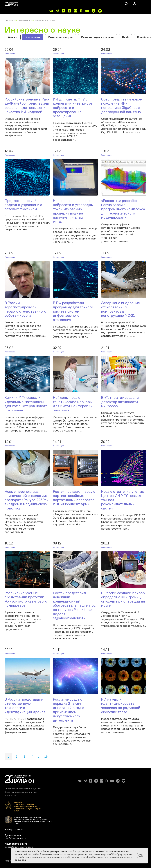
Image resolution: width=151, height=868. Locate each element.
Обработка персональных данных (23, 789)
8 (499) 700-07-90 (14, 829)
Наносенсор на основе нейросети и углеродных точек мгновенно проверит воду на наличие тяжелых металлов (74, 211)
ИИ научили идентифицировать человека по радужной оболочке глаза (121, 706)
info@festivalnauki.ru (15, 838)
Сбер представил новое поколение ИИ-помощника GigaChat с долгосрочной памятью (121, 106)
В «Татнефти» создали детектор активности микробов (120, 402)
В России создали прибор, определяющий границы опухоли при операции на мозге (123, 599)
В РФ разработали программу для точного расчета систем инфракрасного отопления (73, 311)
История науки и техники (97, 37)
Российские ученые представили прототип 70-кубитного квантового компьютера (26, 599)
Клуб (125, 37)
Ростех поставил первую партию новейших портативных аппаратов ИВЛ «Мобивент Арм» (74, 498)
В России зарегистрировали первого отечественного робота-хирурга (25, 309)
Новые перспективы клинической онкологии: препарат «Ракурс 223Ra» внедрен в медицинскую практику (27, 500)
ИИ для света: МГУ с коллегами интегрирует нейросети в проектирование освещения (73, 108)
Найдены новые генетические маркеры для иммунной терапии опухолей (73, 404)
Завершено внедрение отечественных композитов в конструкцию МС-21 (120, 309)
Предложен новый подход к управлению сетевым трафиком (23, 205)
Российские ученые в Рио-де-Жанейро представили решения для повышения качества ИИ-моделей (27, 106)
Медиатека (24, 20)
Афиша (13, 37)
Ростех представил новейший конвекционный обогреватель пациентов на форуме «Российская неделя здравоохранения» (74, 606)
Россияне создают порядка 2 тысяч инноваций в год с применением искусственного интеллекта (68, 710)
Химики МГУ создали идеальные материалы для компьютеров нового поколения (26, 404)
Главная (9, 20)
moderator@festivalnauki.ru (19, 847)
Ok (141, 855)
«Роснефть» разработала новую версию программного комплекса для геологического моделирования (123, 209)
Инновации (33, 37)
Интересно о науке (45, 20)
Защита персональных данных (21, 792)
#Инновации (10, 53)
